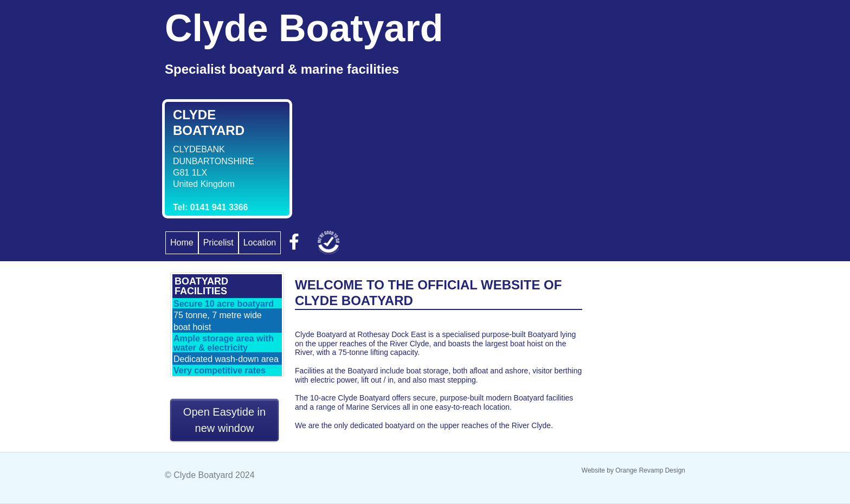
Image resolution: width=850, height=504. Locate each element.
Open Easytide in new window (224, 420)
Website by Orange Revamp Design (633, 470)
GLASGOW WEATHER (634, 313)
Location (260, 243)
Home (182, 243)
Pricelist (218, 243)
